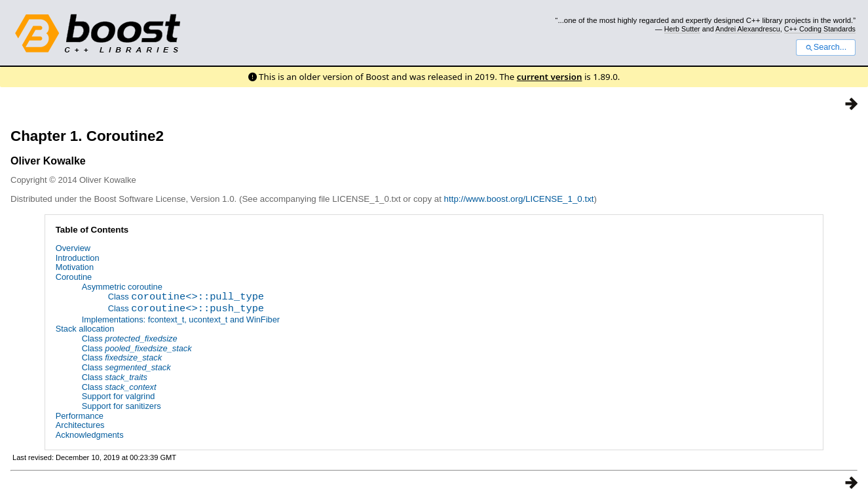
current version (550, 77)
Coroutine (74, 277)
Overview (73, 248)
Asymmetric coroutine (122, 287)
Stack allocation (85, 329)
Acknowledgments (90, 435)
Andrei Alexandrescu (748, 29)
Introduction (78, 258)
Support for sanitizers (122, 406)
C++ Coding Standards (820, 29)
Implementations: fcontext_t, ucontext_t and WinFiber (181, 319)
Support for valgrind (119, 396)
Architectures (80, 426)
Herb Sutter (682, 29)
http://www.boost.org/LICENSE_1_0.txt (519, 199)
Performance (80, 416)
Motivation (75, 267)
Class (186, 298)
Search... (826, 47)
